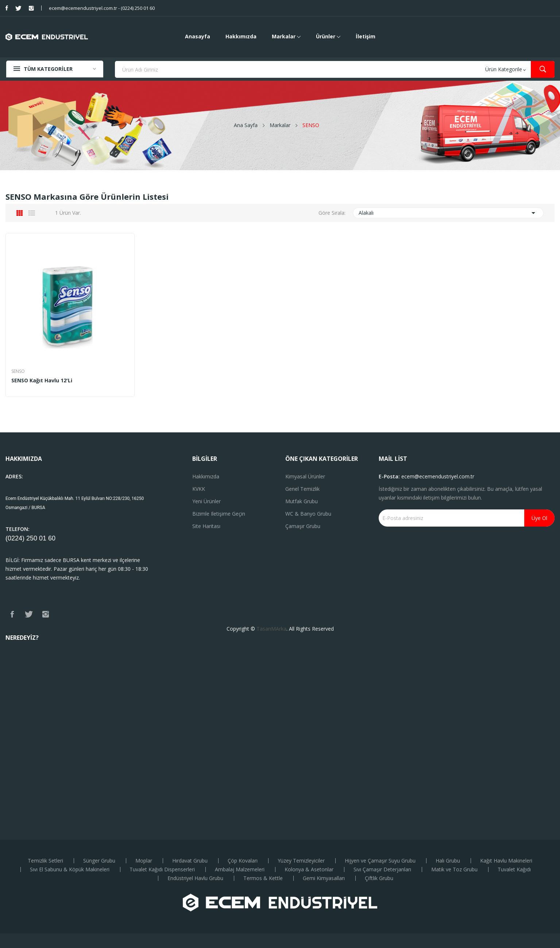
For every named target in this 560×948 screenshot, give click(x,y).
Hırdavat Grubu (190, 861)
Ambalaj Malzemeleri (240, 869)
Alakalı (448, 213)
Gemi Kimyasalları (324, 878)
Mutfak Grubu (302, 501)
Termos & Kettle (263, 878)
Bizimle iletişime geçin (219, 514)
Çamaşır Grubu (303, 526)
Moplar (144, 861)
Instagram (31, 8)
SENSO (18, 371)
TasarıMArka (271, 629)
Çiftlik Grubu (379, 878)
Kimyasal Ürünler (305, 476)
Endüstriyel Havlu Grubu (195, 878)
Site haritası (206, 526)
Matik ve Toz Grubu (454, 869)
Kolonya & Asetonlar (309, 869)
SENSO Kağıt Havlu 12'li (42, 381)
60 (52, 538)
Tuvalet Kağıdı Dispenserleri (162, 869)
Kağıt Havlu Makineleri (506, 861)
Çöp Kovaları (243, 861)
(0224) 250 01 (27, 538)
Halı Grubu (448, 861)
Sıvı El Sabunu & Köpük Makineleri (70, 869)
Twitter (18, 8)
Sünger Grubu (99, 861)
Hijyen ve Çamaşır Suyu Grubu (380, 861)
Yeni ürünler (206, 501)
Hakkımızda (206, 476)
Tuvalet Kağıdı (514, 869)
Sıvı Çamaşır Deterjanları (382, 869)
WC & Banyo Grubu (308, 514)
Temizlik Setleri (45, 861)
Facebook (7, 8)
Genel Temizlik (302, 489)
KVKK (199, 489)
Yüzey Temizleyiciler (301, 861)
